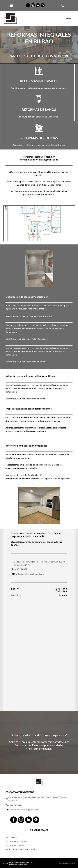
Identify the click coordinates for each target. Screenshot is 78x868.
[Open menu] (69, 19)
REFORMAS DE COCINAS (39, 138)
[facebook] (28, 6)
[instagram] (33, 6)
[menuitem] (39, 838)
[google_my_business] (43, 6)
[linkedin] (38, 6)
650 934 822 (21, 569)
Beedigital (72, 863)
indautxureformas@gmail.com (30, 574)
